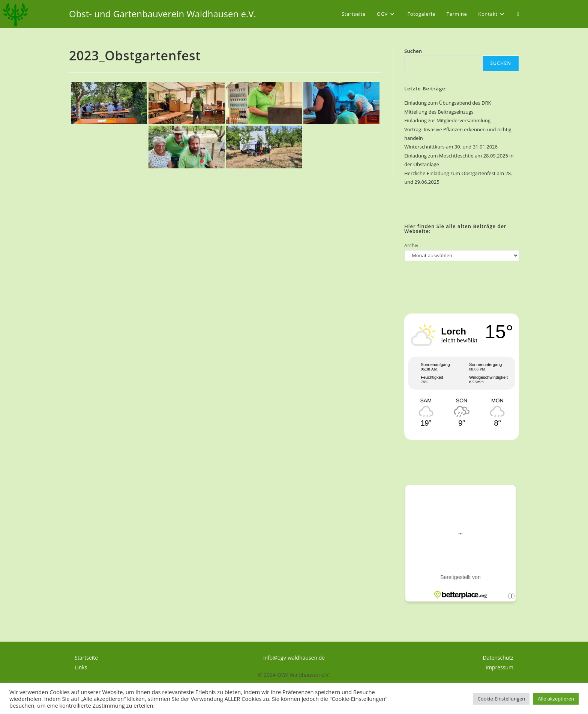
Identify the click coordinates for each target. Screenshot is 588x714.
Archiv (411, 245)
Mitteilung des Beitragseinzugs (439, 112)
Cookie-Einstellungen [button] (501, 699)
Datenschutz (498, 658)
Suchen (413, 51)
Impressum (499, 667)
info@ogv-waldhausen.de (294, 658)
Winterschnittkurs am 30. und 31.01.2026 (451, 147)
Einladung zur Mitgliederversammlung (447, 120)
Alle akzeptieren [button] (556, 699)
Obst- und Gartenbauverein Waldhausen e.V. (163, 14)
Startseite (86, 658)
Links (81, 667)
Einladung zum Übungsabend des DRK (448, 103)
